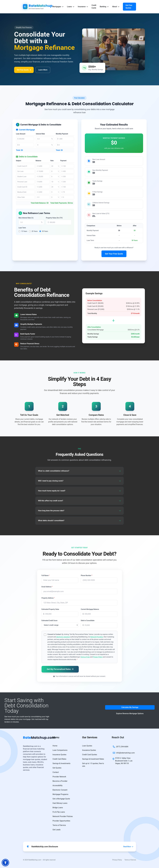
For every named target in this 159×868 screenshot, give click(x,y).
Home (55, 746)
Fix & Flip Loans (59, 812)
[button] (5, 863)
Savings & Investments (61, 763)
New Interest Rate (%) (26, 218)
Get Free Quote (24, 70)
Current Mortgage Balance (90, 609)
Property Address (48, 598)
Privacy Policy (98, 657)
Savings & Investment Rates (93, 759)
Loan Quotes (87, 746)
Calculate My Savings (130, 707)
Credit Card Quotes (90, 755)
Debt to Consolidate (88, 621)
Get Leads (57, 830)
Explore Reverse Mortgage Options (130, 714)
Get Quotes (57, 768)
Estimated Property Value (50, 609)
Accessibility (58, 785)
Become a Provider (60, 781)
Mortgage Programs (60, 794)
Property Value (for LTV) (54, 218)
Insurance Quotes (59, 755)
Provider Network (59, 777)
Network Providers (97, 637)
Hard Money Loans (60, 803)
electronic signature (63, 637)
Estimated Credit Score (49, 621)
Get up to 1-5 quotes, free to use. (93, 765)
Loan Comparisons (60, 750)
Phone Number (87, 575)
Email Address (47, 587)
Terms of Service (59, 825)
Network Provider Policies (63, 816)
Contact (56, 772)
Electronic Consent (60, 790)
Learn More (43, 70)
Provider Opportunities (61, 821)
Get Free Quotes (129, 7)
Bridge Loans (58, 808)
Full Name (46, 575)
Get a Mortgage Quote (61, 799)
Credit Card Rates (59, 759)
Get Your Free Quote (114, 254)
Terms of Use (85, 657)
